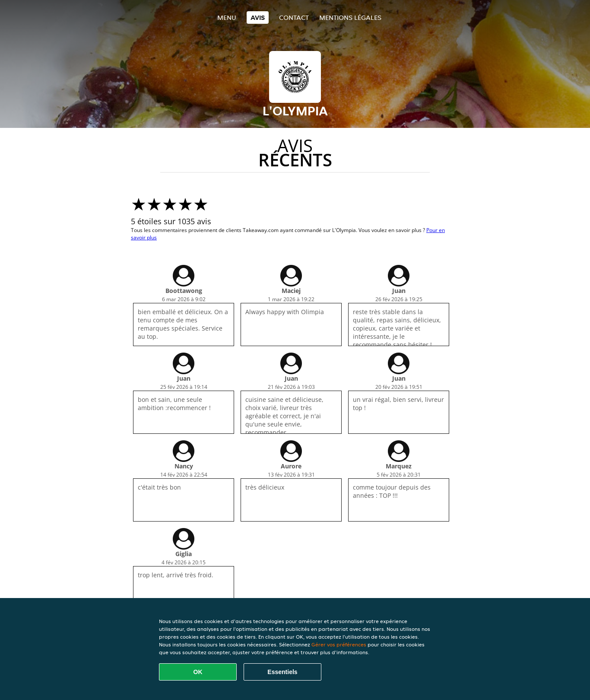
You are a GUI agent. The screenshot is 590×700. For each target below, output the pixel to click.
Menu (227, 17)
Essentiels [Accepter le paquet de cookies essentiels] (282, 672)
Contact (294, 17)
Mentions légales (350, 17)
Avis (258, 17)
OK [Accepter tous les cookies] (198, 672)
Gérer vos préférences (339, 644)
